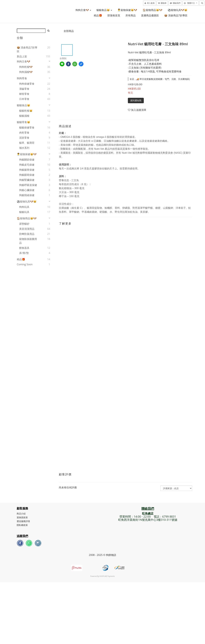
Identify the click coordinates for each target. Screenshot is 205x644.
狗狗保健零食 (27, 84)
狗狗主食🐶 (83, 10)
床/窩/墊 (24, 253)
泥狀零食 (24, 138)
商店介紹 (21, 514)
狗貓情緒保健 (27, 195)
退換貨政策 (22, 517)
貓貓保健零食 (27, 127)
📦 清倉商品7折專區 (176, 15)
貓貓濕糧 (24, 116)
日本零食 (24, 99)
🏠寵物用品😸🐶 (152, 10)
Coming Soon (25, 264)
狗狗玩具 (24, 207)
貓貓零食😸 (23, 122)
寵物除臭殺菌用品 (28, 241)
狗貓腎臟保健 (27, 180)
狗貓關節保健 (27, 160)
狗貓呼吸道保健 (28, 185)
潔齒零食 (24, 89)
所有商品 (131, 15)
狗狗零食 (22, 78)
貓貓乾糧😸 (26, 111)
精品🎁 (98, 15)
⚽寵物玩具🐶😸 (178, 10)
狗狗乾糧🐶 (26, 67)
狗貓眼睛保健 (27, 175)
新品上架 (22, 56)
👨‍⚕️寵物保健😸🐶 (127, 10)
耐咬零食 (24, 94)
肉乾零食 (24, 133)
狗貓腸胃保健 (27, 170)
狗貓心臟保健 (27, 190)
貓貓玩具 (24, 212)
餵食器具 (24, 248)
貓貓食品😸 (104, 10)
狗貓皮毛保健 (27, 165)
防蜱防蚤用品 (27, 234)
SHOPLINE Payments (107, 576)
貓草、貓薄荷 (27, 143)
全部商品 (69, 31)
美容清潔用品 (27, 229)
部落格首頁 (114, 15)
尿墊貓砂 (24, 224)
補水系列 (24, 148)
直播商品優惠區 (150, 15)
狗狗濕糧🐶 (26, 72)
